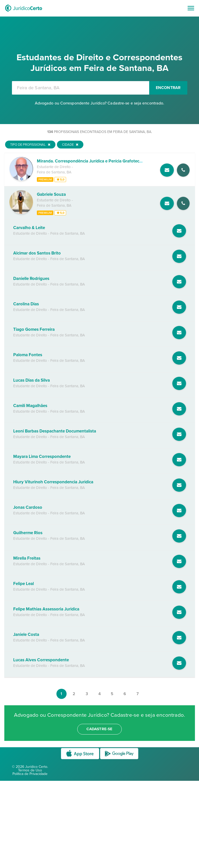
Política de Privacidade (30, 774)
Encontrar (168, 88)
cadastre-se (99, 729)
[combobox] (81, 88)
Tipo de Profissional (30, 145)
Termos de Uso (30, 770)
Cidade (70, 145)
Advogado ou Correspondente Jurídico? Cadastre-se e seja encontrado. (100, 103)
